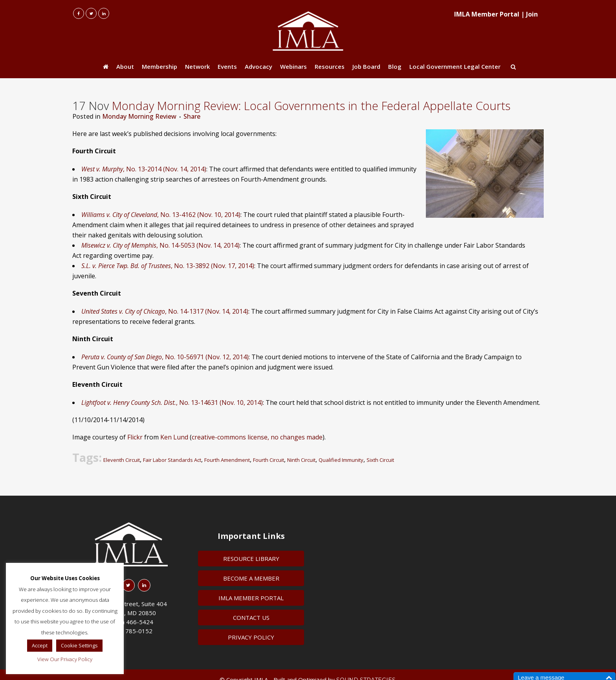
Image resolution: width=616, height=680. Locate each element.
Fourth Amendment (227, 460)
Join (532, 14)
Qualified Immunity (341, 460)
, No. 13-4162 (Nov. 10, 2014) (161, 215)
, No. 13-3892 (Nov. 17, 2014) (168, 266)
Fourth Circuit (269, 460)
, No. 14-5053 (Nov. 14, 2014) (160, 245)
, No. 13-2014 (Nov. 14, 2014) (144, 169)
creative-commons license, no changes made (257, 437)
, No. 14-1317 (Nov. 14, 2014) (165, 311)
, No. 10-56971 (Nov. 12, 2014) (165, 357)
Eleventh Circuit (122, 460)
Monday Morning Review (139, 116)
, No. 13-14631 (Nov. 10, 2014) (172, 402)
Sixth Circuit (380, 460)
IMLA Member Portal (487, 14)
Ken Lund (174, 437)
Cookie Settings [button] (79, 645)
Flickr (135, 437)
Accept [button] (40, 645)
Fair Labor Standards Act (172, 460)
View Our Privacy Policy (65, 659)
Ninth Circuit (301, 460)
